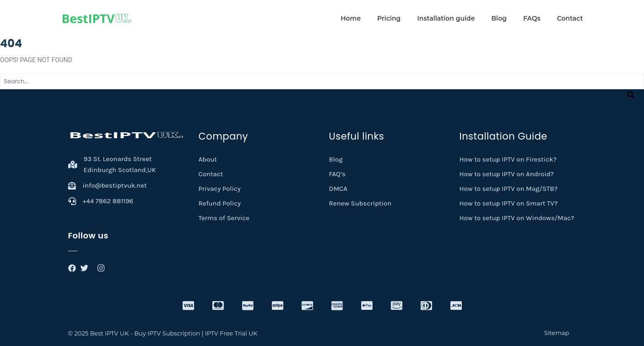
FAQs (532, 18)
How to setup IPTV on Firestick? (508, 159)
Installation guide (446, 18)
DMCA (338, 189)
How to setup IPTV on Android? (507, 174)
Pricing (389, 18)
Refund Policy (220, 203)
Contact (570, 18)
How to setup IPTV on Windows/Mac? (517, 218)
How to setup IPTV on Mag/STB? (509, 189)
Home (351, 18)
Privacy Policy (220, 189)
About (208, 159)
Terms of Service (224, 218)
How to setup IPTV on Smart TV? (509, 203)
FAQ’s (337, 174)
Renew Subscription (360, 203)
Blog (499, 18)
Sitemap (557, 333)
